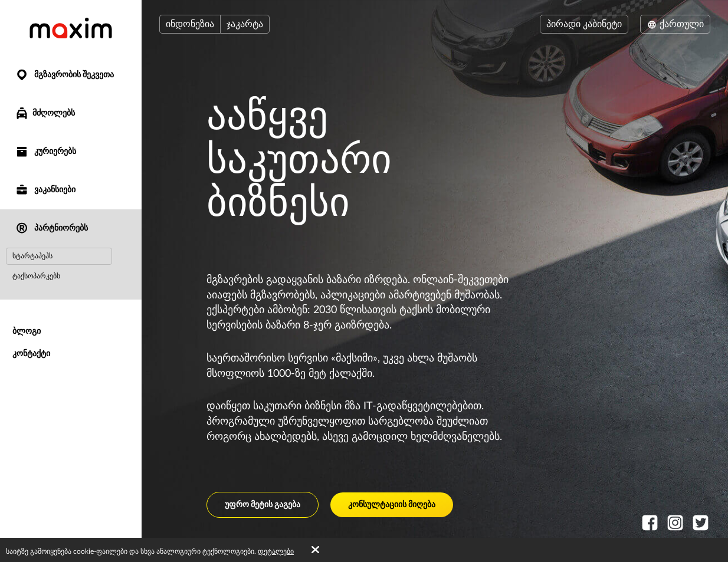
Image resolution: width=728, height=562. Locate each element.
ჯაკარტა (245, 24)
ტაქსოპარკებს (36, 276)
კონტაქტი (31, 354)
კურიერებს (45, 152)
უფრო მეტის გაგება (263, 505)
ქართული (675, 24)
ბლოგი (27, 331)
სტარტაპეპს (32, 256)
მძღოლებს (45, 113)
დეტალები (276, 551)
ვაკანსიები (45, 190)
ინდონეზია (190, 24)
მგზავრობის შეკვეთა (64, 75)
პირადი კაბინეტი (584, 24)
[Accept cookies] (315, 550)
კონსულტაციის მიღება (392, 505)
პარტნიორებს (51, 229)
